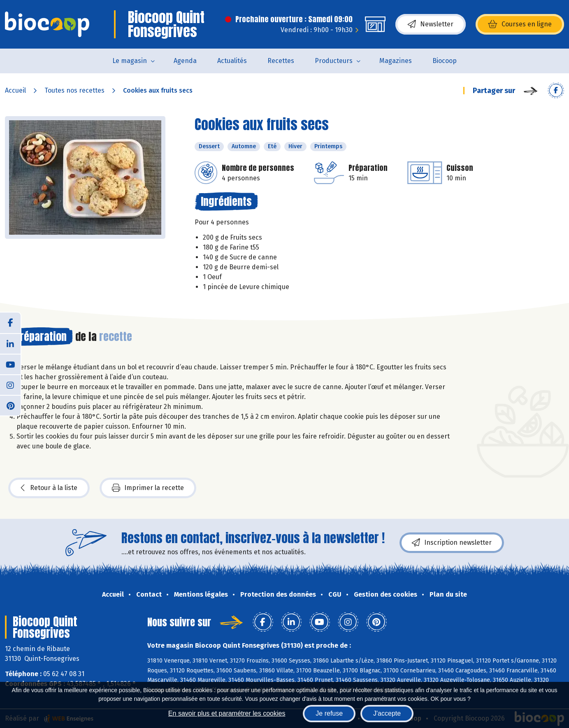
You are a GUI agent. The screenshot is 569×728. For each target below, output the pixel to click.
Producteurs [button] (334, 61)
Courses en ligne (520, 24)
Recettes (281, 61)
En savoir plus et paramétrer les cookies (227, 713)
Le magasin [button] (130, 61)
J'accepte (387, 713)
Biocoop (445, 61)
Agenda (185, 61)
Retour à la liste (49, 488)
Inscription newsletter (452, 543)
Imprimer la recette (148, 488)
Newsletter (431, 24)
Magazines (396, 61)
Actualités (232, 61)
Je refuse (329, 713)
